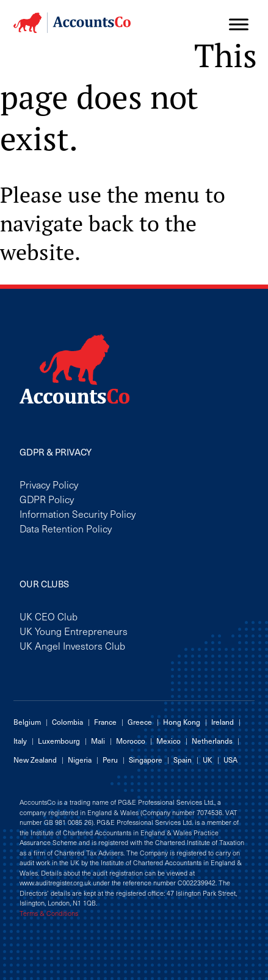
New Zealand (35, 760)
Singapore (146, 760)
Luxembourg (59, 741)
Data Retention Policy (66, 528)
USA (230, 760)
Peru (110, 760)
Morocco (131, 741)
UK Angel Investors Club (72, 645)
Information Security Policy (78, 514)
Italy (20, 741)
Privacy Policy (49, 484)
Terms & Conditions (49, 913)
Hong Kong (182, 722)
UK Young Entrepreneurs (74, 631)
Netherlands (212, 741)
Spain (183, 760)
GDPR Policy (47, 499)
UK (208, 760)
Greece (140, 722)
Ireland (223, 722)
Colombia (67, 722)
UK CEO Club (49, 616)
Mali (98, 741)
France (105, 722)
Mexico (168, 741)
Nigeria (80, 760)
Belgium (27, 722)
